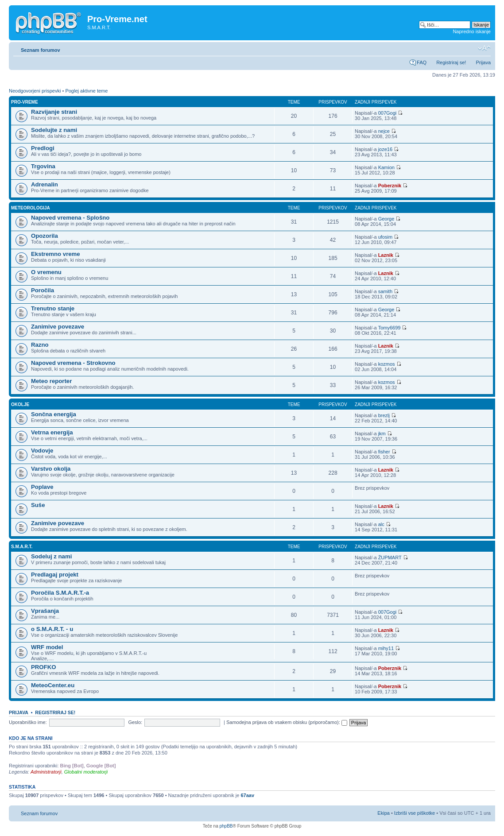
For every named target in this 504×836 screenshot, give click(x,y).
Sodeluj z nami (51, 556)
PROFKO (43, 667)
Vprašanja (45, 611)
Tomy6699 (390, 328)
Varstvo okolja (51, 469)
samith (385, 291)
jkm (382, 433)
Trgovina (43, 166)
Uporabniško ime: (28, 722)
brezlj (384, 415)
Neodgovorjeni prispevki (35, 91)
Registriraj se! (451, 62)
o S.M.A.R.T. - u (52, 629)
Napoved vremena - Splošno (70, 218)
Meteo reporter (51, 381)
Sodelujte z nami (54, 130)
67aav (247, 795)
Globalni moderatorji (86, 772)
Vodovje (42, 451)
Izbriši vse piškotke (415, 813)
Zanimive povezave (58, 327)
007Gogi (388, 113)
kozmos (387, 364)
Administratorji (46, 772)
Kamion (386, 167)
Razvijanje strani (54, 112)
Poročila (43, 290)
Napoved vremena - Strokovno (73, 363)
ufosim (385, 237)
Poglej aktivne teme (86, 91)
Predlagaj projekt (55, 575)
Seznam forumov (41, 50)
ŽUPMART (390, 557)
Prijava (483, 62)
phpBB (226, 826)
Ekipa (384, 813)
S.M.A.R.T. (22, 547)
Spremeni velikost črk (484, 48)
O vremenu (46, 272)
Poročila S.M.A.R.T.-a (60, 593)
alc (381, 524)
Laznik (386, 255)
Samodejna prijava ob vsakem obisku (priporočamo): (287, 722)
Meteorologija (31, 208)
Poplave (42, 487)
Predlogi (43, 148)
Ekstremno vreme (56, 254)
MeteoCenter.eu (53, 685)
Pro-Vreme (25, 102)
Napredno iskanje (472, 31)
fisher (384, 452)
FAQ (422, 62)
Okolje (20, 404)
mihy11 (386, 648)
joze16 (385, 149)
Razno (40, 345)
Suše (38, 505)
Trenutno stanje (53, 308)
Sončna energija (54, 414)
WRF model (47, 647)
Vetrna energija (52, 432)
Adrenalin (45, 184)
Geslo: (135, 722)
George (386, 219)
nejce (384, 131)
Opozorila (45, 236)
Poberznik (390, 186)
